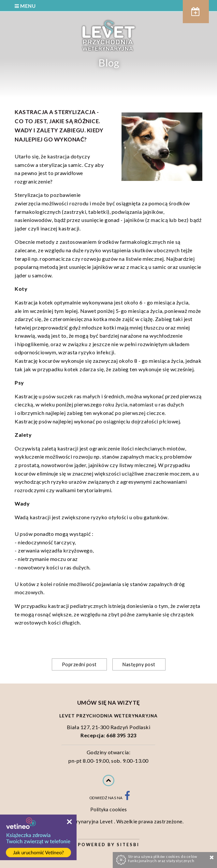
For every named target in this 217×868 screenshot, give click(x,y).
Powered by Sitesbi (109, 845)
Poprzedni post (79, 664)
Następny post (139, 664)
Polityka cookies (109, 809)
